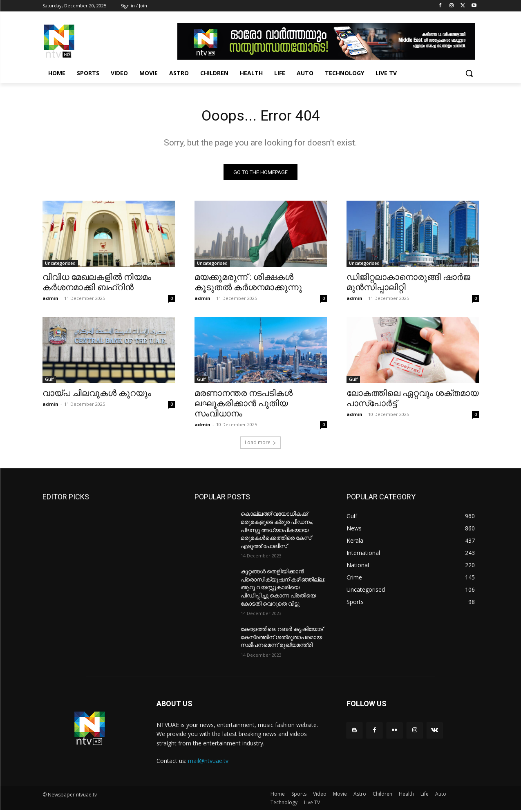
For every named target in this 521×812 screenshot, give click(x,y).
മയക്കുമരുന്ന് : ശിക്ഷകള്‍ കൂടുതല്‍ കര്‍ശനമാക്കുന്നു (248, 285)
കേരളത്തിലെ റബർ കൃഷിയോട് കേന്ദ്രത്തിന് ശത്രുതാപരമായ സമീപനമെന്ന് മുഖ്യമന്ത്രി (282, 639)
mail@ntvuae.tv (208, 763)
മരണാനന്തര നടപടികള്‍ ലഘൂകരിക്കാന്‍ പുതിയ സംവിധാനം (244, 406)
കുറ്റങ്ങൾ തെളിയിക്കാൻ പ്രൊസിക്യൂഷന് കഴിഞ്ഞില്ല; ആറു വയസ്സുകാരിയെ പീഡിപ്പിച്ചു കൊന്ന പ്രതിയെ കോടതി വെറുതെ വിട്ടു (283, 590)
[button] (469, 73)
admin (50, 301)
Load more (260, 445)
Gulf (49, 382)
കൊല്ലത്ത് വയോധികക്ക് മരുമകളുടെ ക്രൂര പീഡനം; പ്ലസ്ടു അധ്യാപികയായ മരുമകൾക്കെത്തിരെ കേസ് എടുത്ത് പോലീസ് (277, 532)
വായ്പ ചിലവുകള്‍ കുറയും (97, 396)
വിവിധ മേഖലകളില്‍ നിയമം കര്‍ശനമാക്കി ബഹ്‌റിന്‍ (97, 285)
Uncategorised (60, 266)
